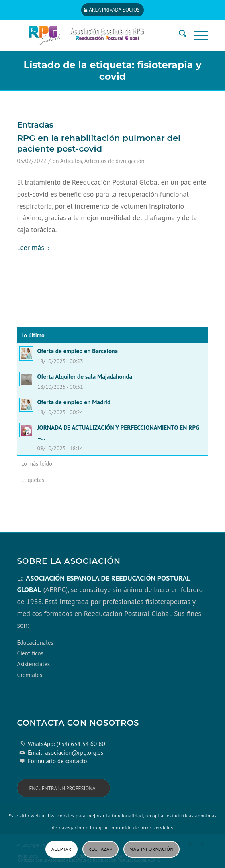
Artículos (71, 161)
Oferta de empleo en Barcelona (77, 351)
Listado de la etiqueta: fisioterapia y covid (112, 71)
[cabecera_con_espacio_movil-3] (93, 35)
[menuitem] (179, 35)
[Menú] (197, 35)
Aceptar (62, 849)
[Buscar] (179, 35)
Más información (152, 849)
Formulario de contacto (58, 761)
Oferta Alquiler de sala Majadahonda (85, 376)
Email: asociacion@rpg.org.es (66, 753)
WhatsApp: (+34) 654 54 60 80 (67, 744)
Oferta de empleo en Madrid (74, 402)
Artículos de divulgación (114, 161)
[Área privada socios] (112, 10)
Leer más (33, 247)
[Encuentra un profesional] (64, 788)
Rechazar (101, 849)
